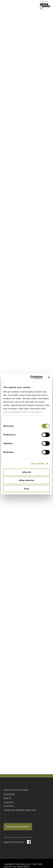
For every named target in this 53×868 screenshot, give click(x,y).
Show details (38, 464)
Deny (26, 489)
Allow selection (26, 480)
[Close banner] (49, 377)
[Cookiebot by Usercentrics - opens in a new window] (32, 377)
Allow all (26, 472)
